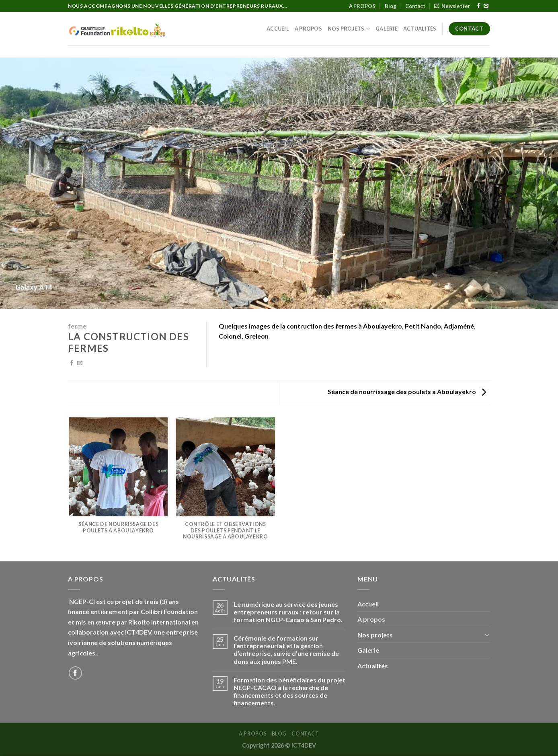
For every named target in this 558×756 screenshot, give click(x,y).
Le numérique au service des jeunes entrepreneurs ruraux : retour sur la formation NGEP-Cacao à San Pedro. (288, 612)
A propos (308, 29)
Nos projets (349, 29)
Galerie (387, 29)
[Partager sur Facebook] (72, 363)
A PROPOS (362, 6)
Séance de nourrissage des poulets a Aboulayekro (407, 391)
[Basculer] (487, 635)
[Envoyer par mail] (80, 363)
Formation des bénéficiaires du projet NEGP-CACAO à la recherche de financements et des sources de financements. (289, 691)
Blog (391, 6)
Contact (415, 6)
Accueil (278, 29)
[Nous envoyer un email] (486, 6)
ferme (77, 326)
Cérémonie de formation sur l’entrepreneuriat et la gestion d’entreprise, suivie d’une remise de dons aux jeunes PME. (286, 650)
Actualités (420, 29)
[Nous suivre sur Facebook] (478, 6)
